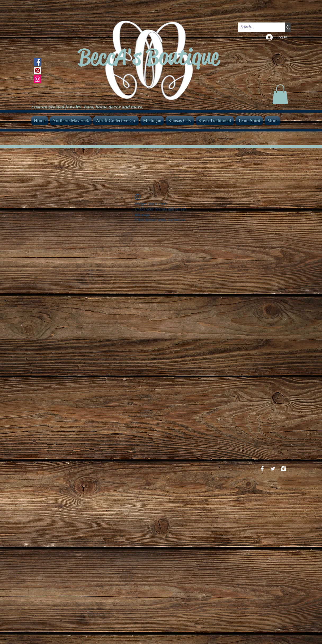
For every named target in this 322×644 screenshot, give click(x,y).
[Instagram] (37, 79)
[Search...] (257, 27)
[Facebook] (37, 62)
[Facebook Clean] (262, 469)
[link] (280, 94)
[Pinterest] (37, 70)
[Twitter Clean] (273, 469)
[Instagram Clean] (283, 469)
